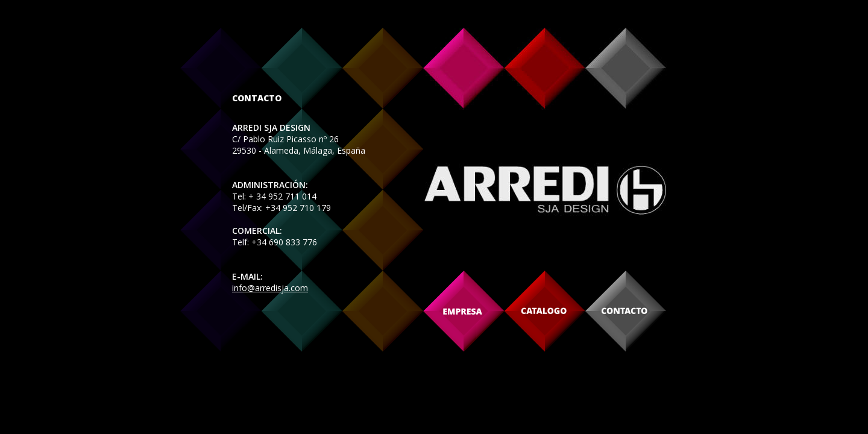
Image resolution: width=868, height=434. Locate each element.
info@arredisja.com (270, 288)
